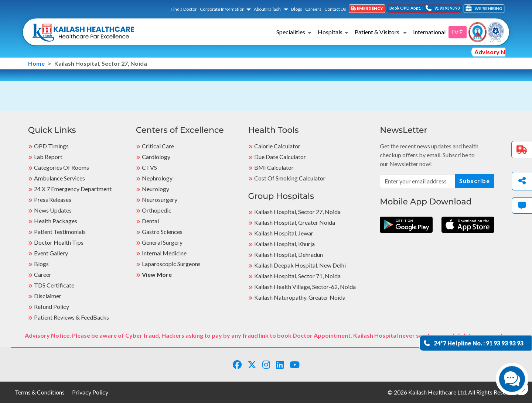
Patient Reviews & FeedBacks (71, 317)
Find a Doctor (184, 9)
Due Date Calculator (280, 157)
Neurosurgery (160, 199)
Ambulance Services (59, 178)
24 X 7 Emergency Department (73, 189)
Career (43, 274)
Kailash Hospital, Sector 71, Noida (297, 276)
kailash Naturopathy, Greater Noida (300, 297)
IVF (458, 32)
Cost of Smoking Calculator (290, 178)
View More (157, 274)
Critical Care (158, 146)
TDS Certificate (54, 285)
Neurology (156, 189)
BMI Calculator (274, 167)
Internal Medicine (164, 253)
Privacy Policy (90, 392)
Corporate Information (222, 9)
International (429, 32)
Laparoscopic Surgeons (171, 264)
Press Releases (53, 199)
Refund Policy (52, 306)
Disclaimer (48, 296)
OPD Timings (51, 146)
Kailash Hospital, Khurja (284, 244)
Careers (313, 9)
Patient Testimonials (60, 232)
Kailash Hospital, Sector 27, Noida (297, 212)
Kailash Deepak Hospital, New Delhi (300, 265)
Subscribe (475, 181)
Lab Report (48, 157)
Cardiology (156, 157)
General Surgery (162, 242)
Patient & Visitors (378, 32)
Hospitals (330, 32)
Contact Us (335, 9)
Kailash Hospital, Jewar (284, 233)
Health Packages (56, 221)
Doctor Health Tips (59, 242)
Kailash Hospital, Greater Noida (295, 222)
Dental (150, 221)
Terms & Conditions (40, 392)
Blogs (297, 9)
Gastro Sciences (162, 232)
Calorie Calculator (277, 146)
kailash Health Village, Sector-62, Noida (305, 287)
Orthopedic (157, 210)
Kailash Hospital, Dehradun (289, 254)
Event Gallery (51, 253)
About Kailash (268, 9)
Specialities (291, 32)
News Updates (53, 210)
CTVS (149, 167)
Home (36, 63)
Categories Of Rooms (62, 167)
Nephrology (157, 178)
